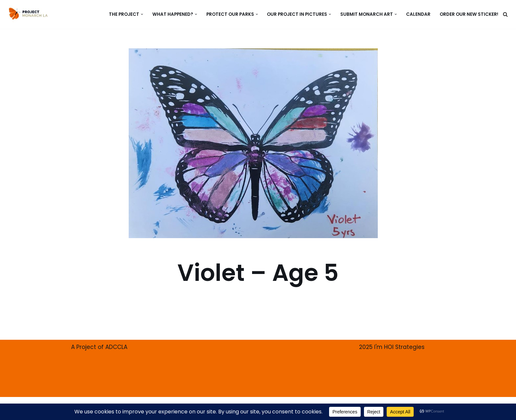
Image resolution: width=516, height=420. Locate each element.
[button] (142, 14)
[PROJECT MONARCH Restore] (28, 13)
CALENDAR (418, 14)
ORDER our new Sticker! (469, 14)
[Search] (505, 14)
